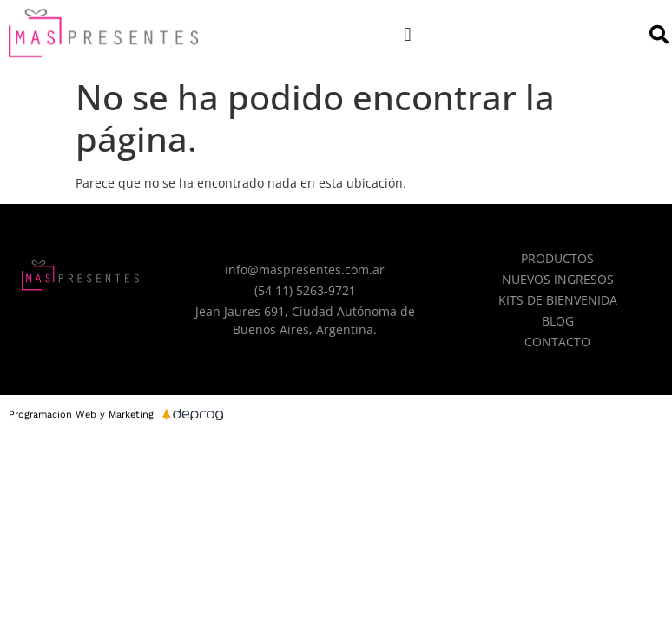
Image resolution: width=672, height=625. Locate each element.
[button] (408, 34)
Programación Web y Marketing (81, 414)
